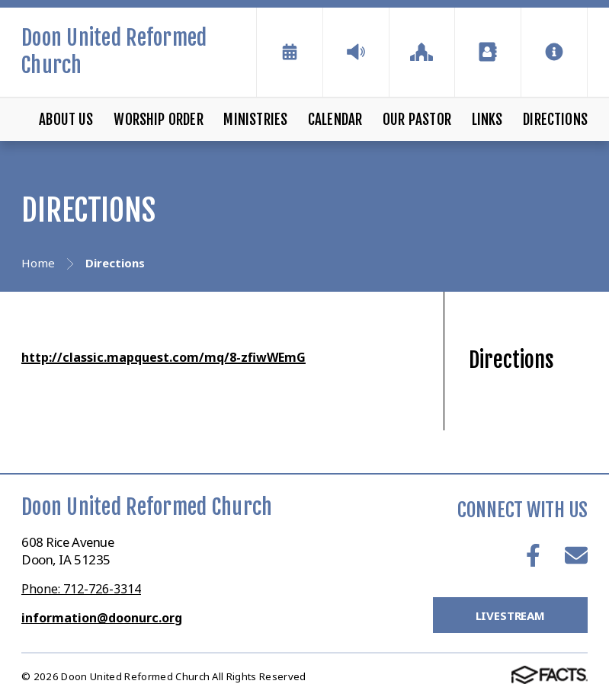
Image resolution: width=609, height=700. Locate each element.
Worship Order (158, 120)
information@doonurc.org (102, 618)
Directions (555, 120)
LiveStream (511, 615)
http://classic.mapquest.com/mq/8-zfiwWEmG (163, 357)
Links (487, 120)
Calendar (335, 120)
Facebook (533, 555)
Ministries (255, 120)
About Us (66, 120)
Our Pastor (417, 120)
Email (576, 555)
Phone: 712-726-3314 (81, 589)
